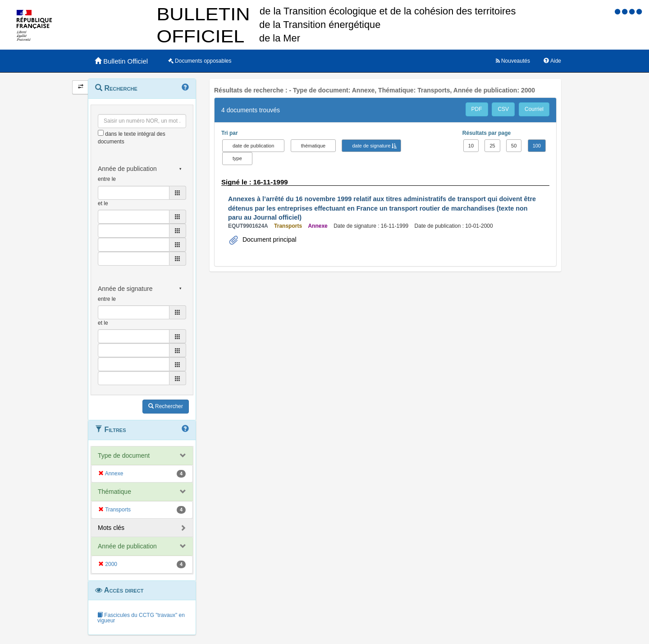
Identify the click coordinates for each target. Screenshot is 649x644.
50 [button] (514, 146)
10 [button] (471, 146)
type (237, 158)
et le (103, 203)
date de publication (253, 146)
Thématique (114, 492)
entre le (107, 179)
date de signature (371, 146)
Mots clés (111, 528)
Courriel (534, 109)
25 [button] (492, 146)
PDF (477, 109)
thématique (313, 146)
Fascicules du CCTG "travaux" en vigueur (141, 618)
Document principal (269, 239)
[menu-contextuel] (101, 133)
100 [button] (537, 146)
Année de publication (127, 546)
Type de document (124, 455)
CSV (503, 109)
